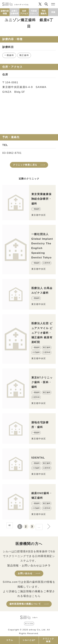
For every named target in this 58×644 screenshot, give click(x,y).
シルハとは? (29, 640)
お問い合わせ (25, 573)
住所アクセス (24, 12)
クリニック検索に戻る (25, 165)
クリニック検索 (48, 640)
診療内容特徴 (5, 12)
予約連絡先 (44, 12)
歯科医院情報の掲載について (25, 604)
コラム (10, 640)
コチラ (46, 566)
